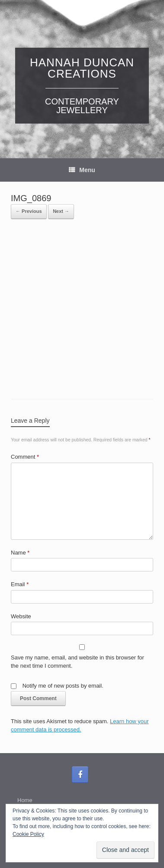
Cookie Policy (28, 834)
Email (20, 584)
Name (20, 553)
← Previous (29, 211)
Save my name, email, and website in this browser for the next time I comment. (77, 662)
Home (25, 800)
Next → (61, 211)
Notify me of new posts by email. (63, 686)
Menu (82, 170)
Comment (25, 457)
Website (21, 616)
